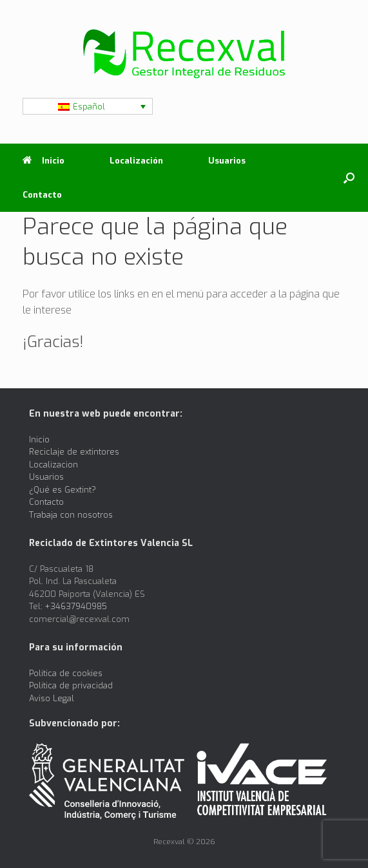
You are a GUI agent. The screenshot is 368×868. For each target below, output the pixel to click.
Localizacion (53, 465)
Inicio (44, 161)
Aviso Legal (52, 698)
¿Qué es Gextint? (63, 490)
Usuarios (227, 161)
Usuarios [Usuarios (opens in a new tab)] (46, 477)
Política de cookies (66, 673)
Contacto (42, 195)
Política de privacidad (71, 685)
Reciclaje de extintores (74, 452)
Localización (136, 161)
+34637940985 (76, 606)
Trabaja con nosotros (71, 515)
